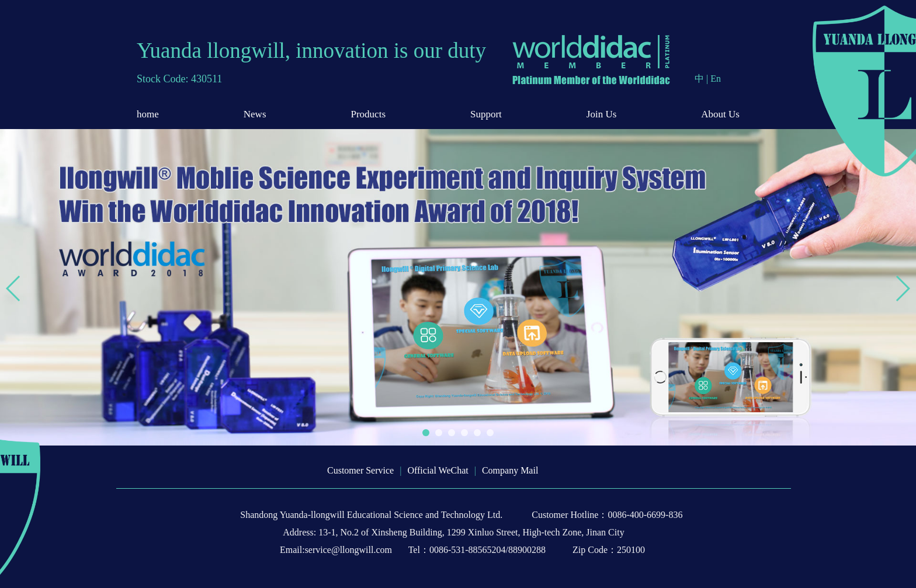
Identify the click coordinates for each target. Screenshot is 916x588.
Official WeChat (438, 470)
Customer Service (360, 470)
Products (369, 114)
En (716, 79)
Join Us (601, 114)
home (148, 114)
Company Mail (510, 470)
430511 (207, 79)
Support (486, 114)
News (255, 114)
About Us (720, 114)
